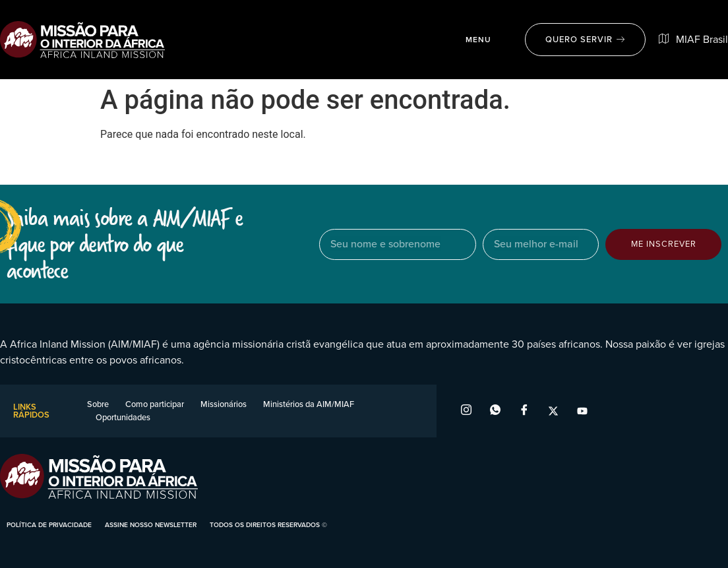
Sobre (98, 404)
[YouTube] (582, 411)
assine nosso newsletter (151, 525)
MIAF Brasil (693, 40)
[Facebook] (524, 411)
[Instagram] (466, 411)
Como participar (155, 404)
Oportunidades (123, 417)
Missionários (224, 404)
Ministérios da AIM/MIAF (309, 404)
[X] (553, 411)
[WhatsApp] (495, 411)
